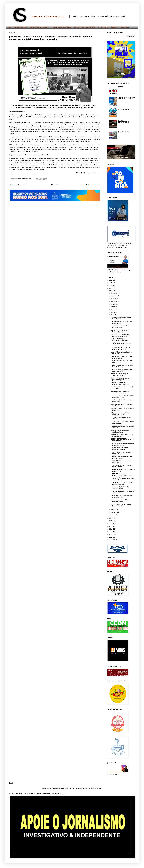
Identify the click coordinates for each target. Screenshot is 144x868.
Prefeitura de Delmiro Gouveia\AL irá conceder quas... (122, 436)
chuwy (85, 788)
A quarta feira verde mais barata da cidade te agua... (121, 353)
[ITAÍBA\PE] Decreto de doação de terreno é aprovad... (121, 457)
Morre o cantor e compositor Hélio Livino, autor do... (121, 466)
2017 (111, 529)
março (113, 509)
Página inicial (55, 185)
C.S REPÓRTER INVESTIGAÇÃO (84, 27)
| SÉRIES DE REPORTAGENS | (124, 121)
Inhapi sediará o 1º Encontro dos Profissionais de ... (121, 327)
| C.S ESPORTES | (124, 132)
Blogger (99, 788)
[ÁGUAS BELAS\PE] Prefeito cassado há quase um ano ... (122, 396)
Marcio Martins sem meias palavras (88, 173)
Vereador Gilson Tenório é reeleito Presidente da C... (121, 505)
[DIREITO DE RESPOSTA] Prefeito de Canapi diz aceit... (122, 440)
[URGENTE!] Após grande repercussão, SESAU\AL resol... (121, 475)
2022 (111, 291)
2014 (111, 537)
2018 (111, 526)
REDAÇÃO (115, 27)
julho (113, 307)
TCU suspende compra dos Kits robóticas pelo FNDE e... (120, 348)
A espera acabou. (124, 109)
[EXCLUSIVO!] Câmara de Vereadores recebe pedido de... (122, 444)
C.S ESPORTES (103, 27)
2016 (111, 532)
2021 (111, 518)
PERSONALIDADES (21, 27)
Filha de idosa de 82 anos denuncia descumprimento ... (121, 497)
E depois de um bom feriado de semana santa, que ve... (120, 414)
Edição (11, 783)
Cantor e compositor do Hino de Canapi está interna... (120, 501)
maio (113, 312)
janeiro (113, 515)
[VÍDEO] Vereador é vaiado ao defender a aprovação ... (120, 392)
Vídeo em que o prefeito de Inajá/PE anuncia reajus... (122, 357)
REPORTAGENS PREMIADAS (40, 27)
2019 (111, 524)
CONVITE (121, 87)
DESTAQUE (125, 27)
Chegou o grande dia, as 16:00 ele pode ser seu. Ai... (121, 370)
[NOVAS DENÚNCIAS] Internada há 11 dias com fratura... (123, 479)
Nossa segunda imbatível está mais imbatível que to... (121, 405)
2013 (111, 540)
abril (112, 315)
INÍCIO (9, 27)
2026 (111, 280)
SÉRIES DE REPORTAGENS (62, 27)
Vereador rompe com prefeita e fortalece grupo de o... (120, 449)
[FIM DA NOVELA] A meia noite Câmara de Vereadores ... (120, 335)
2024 (111, 286)
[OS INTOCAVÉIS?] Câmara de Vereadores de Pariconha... (120, 340)
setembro (114, 301)
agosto (113, 304)
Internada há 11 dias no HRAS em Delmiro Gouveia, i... (121, 483)
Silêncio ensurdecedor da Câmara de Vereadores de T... (122, 366)
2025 (111, 283)
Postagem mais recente (17, 185)
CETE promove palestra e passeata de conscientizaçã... (123, 492)
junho (113, 309)
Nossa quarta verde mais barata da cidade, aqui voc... (121, 431)
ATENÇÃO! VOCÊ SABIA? (127, 98)
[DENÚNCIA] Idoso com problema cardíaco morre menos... (121, 344)
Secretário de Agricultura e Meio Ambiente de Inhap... (120, 488)
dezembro (114, 293)
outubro (113, 299)
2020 (111, 521)
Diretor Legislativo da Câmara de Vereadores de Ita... (121, 318)
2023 (111, 288)
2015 (111, 534)
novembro (114, 296)
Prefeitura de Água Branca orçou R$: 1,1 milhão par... (122, 388)
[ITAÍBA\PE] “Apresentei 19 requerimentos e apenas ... (120, 383)
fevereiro (114, 512)
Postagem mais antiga (93, 185)
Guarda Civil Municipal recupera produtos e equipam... (120, 379)
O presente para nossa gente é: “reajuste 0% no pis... (120, 375)
